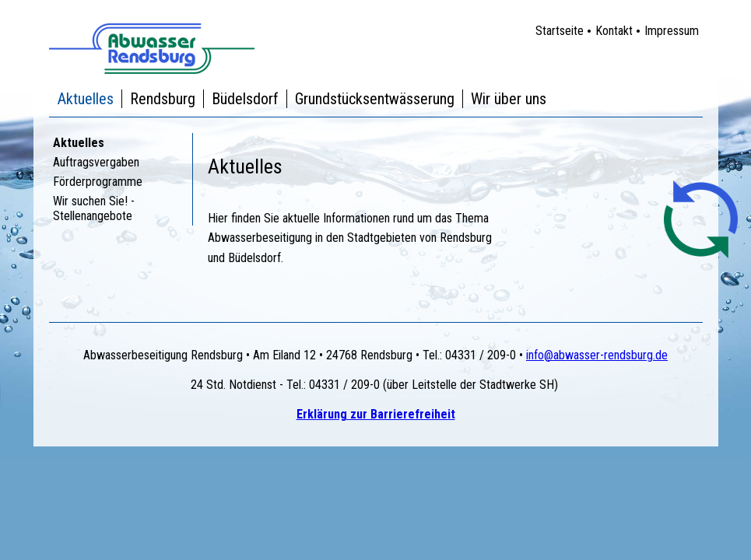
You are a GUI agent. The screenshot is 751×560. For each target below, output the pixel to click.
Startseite (560, 31)
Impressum (672, 31)
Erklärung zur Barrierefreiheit (376, 414)
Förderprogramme (98, 182)
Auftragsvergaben (96, 162)
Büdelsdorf (245, 99)
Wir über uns (509, 99)
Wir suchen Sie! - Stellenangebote (94, 208)
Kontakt (614, 31)
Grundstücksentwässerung (375, 99)
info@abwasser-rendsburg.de (597, 355)
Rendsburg (163, 99)
